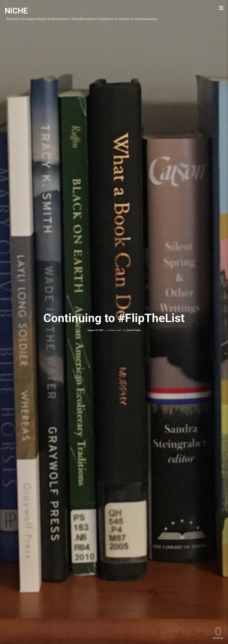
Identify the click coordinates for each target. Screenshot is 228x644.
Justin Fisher (134, 330)
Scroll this (218, 633)
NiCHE (16, 11)
